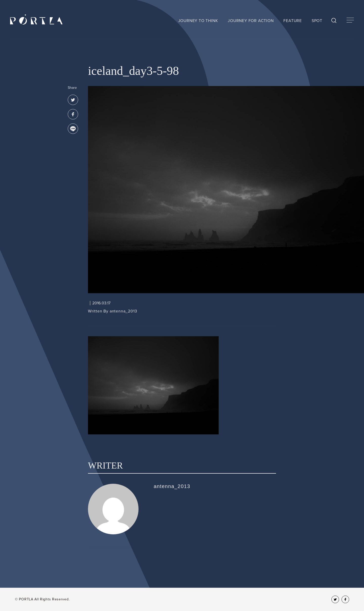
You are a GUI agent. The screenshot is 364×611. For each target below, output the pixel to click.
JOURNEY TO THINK (198, 21)
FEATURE (293, 21)
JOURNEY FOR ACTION (251, 21)
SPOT (317, 21)
